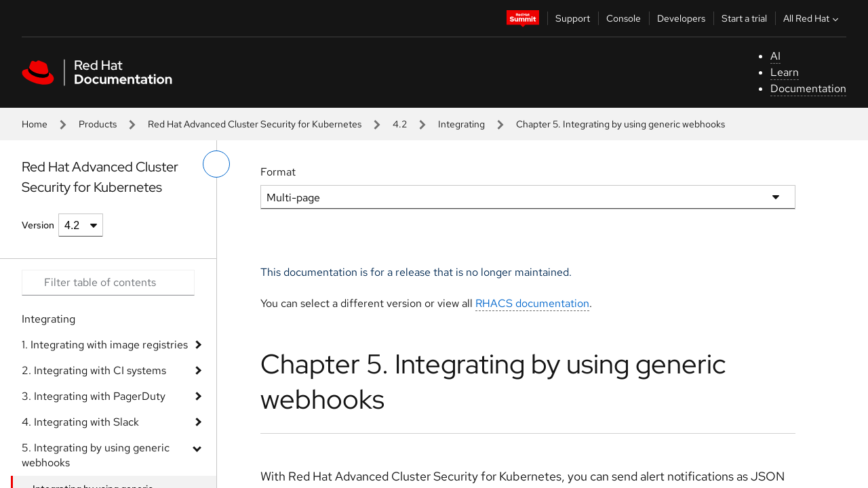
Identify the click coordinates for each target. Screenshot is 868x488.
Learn (785, 72)
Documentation (808, 88)
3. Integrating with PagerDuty (94, 396)
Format (278, 172)
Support (573, 18)
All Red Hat (812, 18)
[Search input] (108, 283)
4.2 (400, 124)
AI (775, 56)
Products (98, 124)
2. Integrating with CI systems (94, 370)
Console (624, 18)
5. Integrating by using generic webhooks (96, 455)
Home (35, 124)
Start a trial (744, 18)
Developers (681, 18)
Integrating (461, 124)
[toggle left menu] (216, 164)
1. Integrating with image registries (105, 345)
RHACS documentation (532, 303)
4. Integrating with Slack (80, 422)
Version (38, 225)
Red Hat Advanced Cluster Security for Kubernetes (255, 124)
